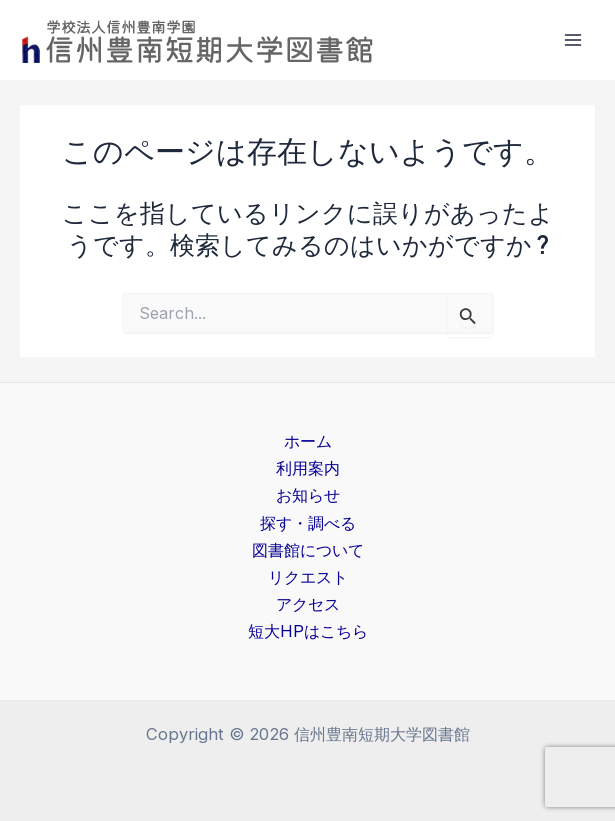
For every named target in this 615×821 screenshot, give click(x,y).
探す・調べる (308, 523)
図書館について (308, 550)
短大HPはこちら (308, 631)
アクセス (308, 604)
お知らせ (308, 495)
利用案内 (308, 468)
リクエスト (308, 577)
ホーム (308, 441)
